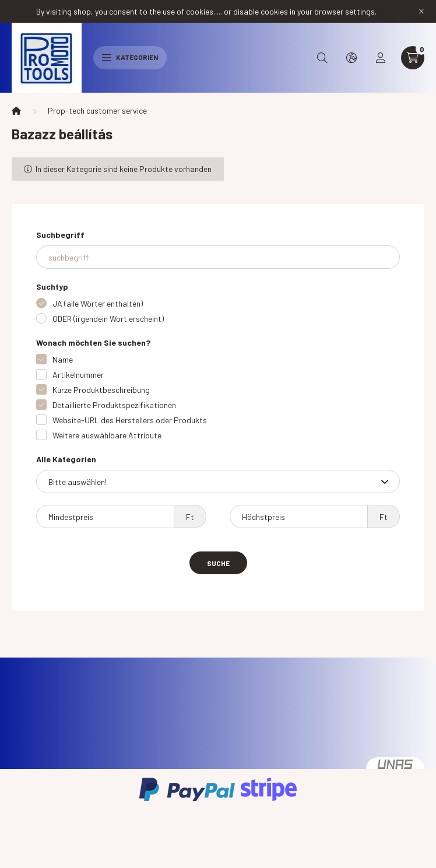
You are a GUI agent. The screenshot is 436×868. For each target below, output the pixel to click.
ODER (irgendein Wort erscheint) (108, 319)
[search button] (322, 58)
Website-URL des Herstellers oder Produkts (130, 420)
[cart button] (413, 58)
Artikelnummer (78, 375)
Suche (218, 563)
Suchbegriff (60, 235)
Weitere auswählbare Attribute (107, 435)
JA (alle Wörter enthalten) (98, 303)
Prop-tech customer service (97, 110)
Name (63, 359)
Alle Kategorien (66, 459)
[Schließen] (421, 12)
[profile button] (381, 58)
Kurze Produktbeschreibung (101, 390)
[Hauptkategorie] (16, 111)
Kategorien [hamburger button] (130, 57)
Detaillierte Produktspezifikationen (114, 405)
